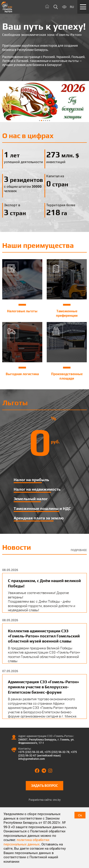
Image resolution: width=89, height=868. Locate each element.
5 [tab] (47, 121)
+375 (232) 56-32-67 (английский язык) (48, 754)
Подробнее (79, 550)
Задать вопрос (44, 786)
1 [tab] (40, 121)
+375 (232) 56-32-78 (57, 752)
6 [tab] (49, 121)
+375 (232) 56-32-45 (31, 752)
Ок (80, 815)
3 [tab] (44, 121)
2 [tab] (42, 121)
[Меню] (83, 7)
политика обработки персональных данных (26, 842)
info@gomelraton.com (32, 759)
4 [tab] (45, 121)
